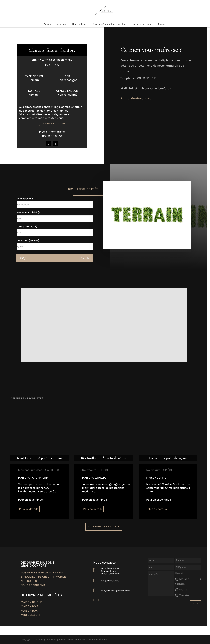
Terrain (182, 595)
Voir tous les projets (104, 526)
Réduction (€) (25, 199)
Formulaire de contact (136, 98)
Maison (182, 590)
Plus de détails (29, 509)
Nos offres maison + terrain (42, 572)
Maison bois (30, 606)
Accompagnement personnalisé (111, 24)
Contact (162, 24)
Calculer (85, 258)
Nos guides (29, 581)
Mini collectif (31, 615)
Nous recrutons (33, 585)
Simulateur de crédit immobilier (45, 577)
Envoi (196, 603)
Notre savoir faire (143, 24)
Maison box (29, 611)
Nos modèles (81, 24)
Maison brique (31, 602)
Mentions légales (98, 640)
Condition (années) (28, 240)
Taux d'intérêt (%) (27, 227)
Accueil (48, 24)
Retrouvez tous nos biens (53, 123)
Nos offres (62, 24)
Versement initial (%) (29, 212)
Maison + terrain (188, 581)
